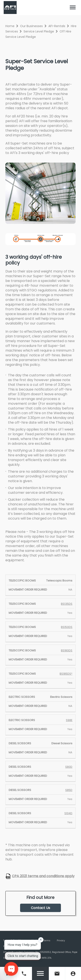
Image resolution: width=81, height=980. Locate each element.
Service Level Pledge (39, 31)
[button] (73, 8)
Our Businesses (31, 26)
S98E (69, 720)
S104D (68, 813)
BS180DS (67, 650)
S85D (69, 790)
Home (10, 26)
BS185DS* (66, 674)
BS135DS (67, 604)
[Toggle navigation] (73, 8)
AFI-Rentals (57, 26)
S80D (69, 767)
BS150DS (67, 627)
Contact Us (40, 908)
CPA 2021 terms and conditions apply (43, 876)
